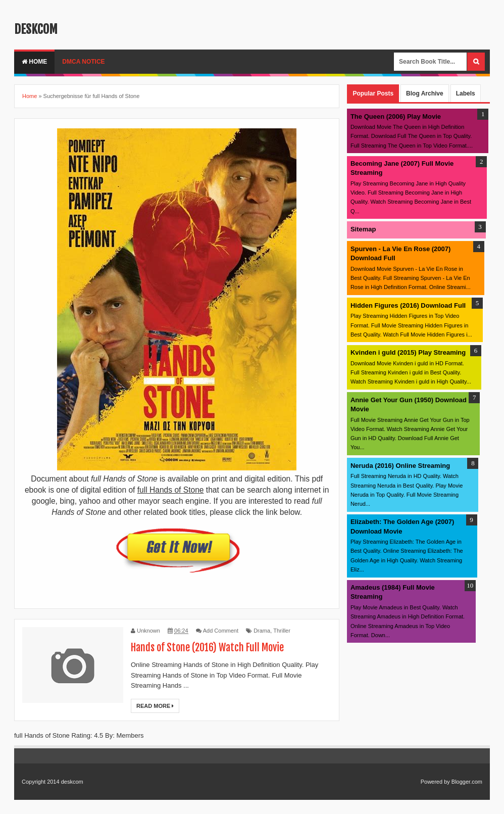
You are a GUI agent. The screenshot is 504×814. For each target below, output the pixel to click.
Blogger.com (467, 782)
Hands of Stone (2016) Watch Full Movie (207, 648)
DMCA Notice (83, 62)
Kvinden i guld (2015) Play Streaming (408, 352)
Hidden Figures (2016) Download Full (408, 305)
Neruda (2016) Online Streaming (400, 466)
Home (34, 62)
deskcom (36, 29)
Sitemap (363, 229)
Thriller (282, 631)
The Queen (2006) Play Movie (396, 116)
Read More (155, 706)
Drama (262, 631)
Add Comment (221, 631)
